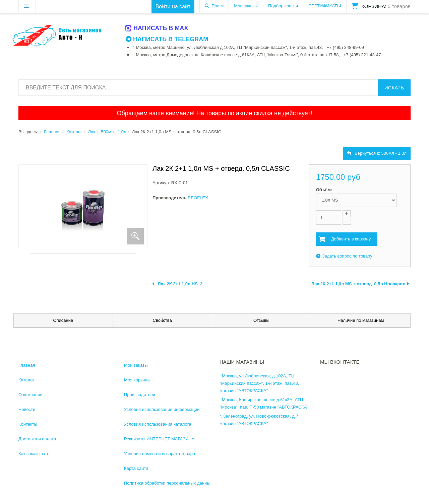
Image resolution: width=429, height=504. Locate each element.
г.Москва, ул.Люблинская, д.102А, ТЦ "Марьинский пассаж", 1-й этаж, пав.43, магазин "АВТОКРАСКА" (259, 383)
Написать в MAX (157, 28)
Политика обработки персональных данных (168, 483)
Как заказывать (34, 454)
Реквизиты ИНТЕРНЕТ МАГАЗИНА (159, 439)
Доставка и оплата (37, 439)
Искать (394, 88)
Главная (52, 132)
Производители (140, 395)
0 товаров (399, 6)
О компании (30, 395)
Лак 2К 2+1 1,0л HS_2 (177, 284)
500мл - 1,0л (113, 132)
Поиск (218, 6)
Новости (27, 409)
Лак (91, 132)
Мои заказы (246, 6)
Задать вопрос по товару (344, 256)
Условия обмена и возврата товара (160, 454)
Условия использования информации (162, 409)
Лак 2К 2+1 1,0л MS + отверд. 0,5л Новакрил (360, 284)
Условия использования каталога (158, 424)
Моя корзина (137, 380)
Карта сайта (136, 468)
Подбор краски (283, 6)
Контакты (28, 424)
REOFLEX (198, 198)
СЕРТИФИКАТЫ (325, 6)
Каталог (74, 132)
